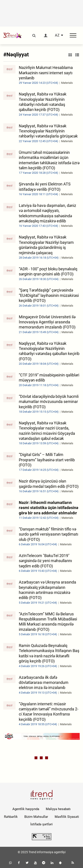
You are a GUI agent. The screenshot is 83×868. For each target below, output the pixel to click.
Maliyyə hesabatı (58, 809)
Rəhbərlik (11, 817)
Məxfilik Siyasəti (67, 817)
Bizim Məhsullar (36, 817)
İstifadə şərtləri (41, 824)
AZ (57, 35)
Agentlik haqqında (26, 809)
